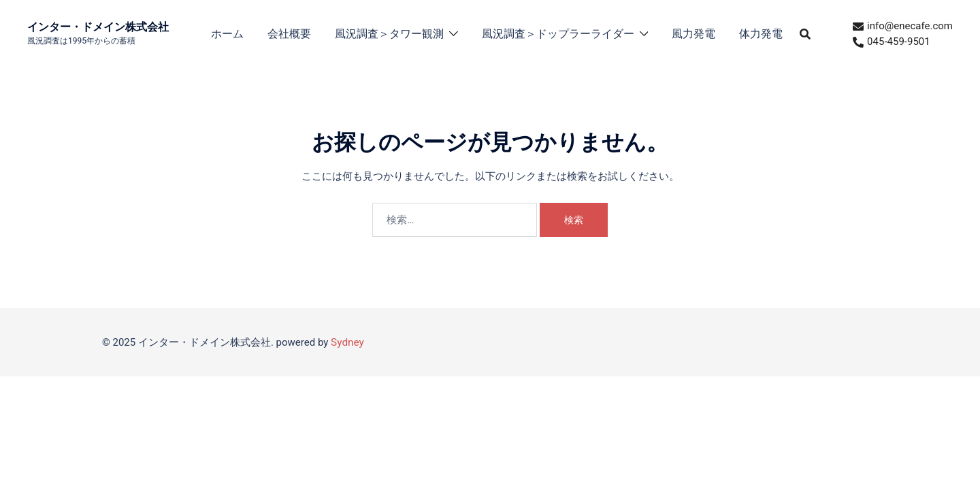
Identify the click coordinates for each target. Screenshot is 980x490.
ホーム (227, 34)
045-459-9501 (892, 42)
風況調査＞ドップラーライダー (558, 34)
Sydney (347, 342)
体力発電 (761, 34)
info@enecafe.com (903, 26)
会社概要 (289, 34)
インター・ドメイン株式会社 (98, 27)
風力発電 (693, 34)
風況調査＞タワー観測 (389, 34)
